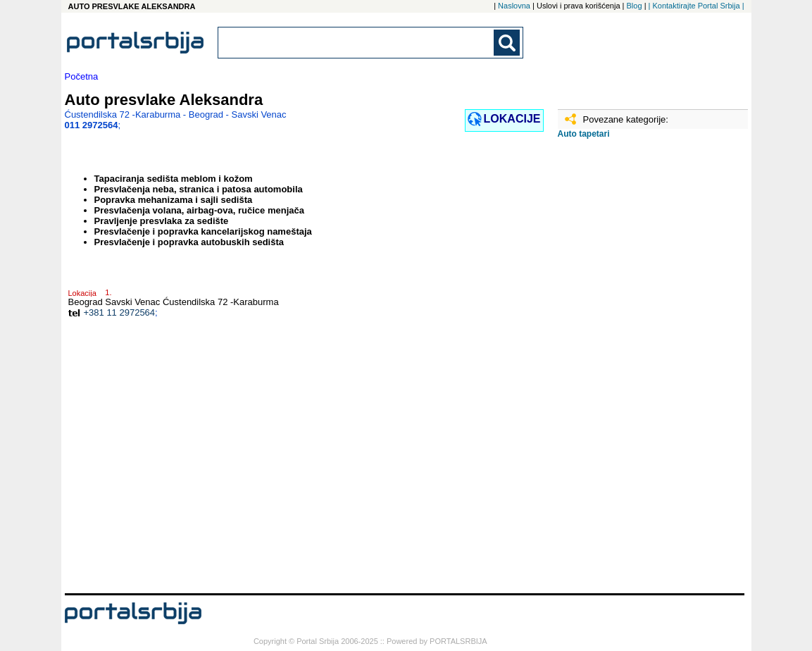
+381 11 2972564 (120, 312)
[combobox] (357, 43)
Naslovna (514, 6)
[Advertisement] (628, 371)
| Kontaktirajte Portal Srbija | (697, 6)
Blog (635, 6)
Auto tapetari (584, 134)
